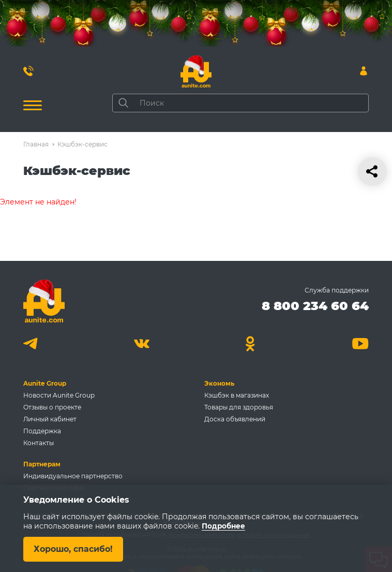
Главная (36, 144)
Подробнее (224, 526)
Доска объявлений (235, 419)
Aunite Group (45, 383)
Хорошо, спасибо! (73, 549)
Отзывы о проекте (52, 407)
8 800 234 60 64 (315, 306)
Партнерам (42, 464)
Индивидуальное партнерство (73, 476)
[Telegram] (32, 343)
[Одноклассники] (251, 343)
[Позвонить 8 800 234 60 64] (28, 71)
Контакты (39, 443)
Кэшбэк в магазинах (237, 395)
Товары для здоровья (239, 407)
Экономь (219, 383)
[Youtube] (360, 343)
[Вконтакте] (141, 343)
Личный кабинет (50, 419)
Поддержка (42, 431)
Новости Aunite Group (59, 395)
